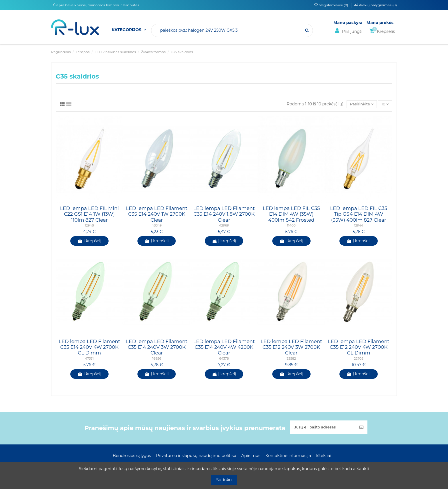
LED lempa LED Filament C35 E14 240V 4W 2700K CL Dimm (89, 347)
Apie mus (251, 456)
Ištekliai (324, 456)
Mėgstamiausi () (332, 5)
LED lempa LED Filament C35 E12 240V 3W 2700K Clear (291, 347)
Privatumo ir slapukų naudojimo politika (196, 456)
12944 (359, 226)
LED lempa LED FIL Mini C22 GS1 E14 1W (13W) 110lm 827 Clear (89, 214)
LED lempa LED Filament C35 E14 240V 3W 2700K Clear (157, 347)
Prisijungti (348, 31)
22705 (359, 359)
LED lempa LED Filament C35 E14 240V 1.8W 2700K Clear (224, 214)
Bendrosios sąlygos (132, 456)
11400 (291, 226)
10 (385, 104)
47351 (89, 359)
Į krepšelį (89, 241)
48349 (157, 226)
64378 (224, 359)
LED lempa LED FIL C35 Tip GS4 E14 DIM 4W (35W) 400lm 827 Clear (359, 214)
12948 (89, 226)
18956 (157, 359)
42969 (224, 226)
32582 (291, 359)
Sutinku (224, 480)
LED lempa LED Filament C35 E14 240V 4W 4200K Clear (224, 347)
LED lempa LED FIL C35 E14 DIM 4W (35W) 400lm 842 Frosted (291, 214)
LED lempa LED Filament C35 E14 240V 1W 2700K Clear (157, 214)
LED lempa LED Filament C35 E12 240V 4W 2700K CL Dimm (359, 347)
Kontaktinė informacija (288, 456)
